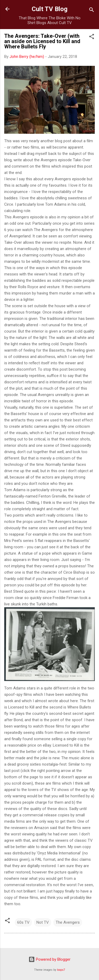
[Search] (92, 11)
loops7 (61, 970)
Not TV (43, 922)
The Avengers (68, 922)
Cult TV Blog (50, 9)
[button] (92, 37)
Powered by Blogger (49, 959)
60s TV (23, 922)
